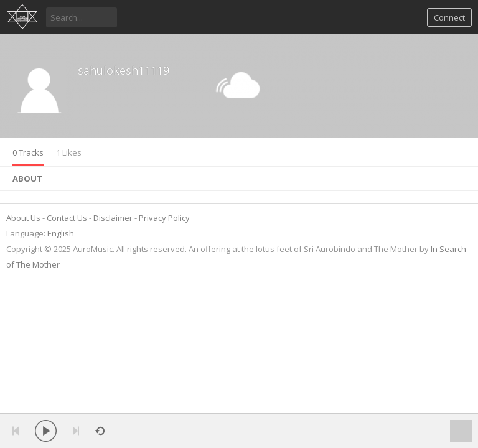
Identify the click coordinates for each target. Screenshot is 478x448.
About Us (23, 218)
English (61, 233)
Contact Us (67, 218)
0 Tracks (28, 152)
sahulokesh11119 (124, 70)
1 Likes (69, 152)
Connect (449, 17)
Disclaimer (113, 218)
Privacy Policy (164, 218)
